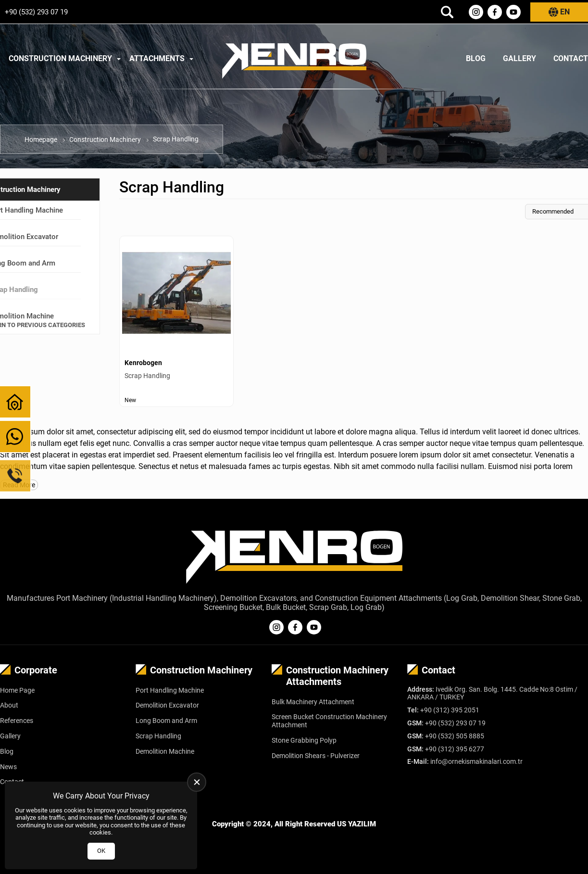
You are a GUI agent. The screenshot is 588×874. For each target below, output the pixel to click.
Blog (476, 58)
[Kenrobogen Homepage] (294, 59)
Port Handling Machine (170, 690)
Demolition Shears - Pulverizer (316, 756)
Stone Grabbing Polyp (304, 740)
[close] (197, 782)
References (17, 721)
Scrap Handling (158, 736)
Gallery (519, 58)
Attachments (157, 58)
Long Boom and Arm (166, 721)
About (9, 705)
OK (101, 851)
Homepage (41, 139)
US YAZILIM (357, 824)
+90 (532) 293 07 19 (36, 12)
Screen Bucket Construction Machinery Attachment (329, 721)
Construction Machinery (60, 58)
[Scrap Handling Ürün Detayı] (176, 321)
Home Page (17, 690)
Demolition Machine (165, 751)
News (8, 767)
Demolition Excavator (167, 705)
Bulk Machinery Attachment (313, 702)
